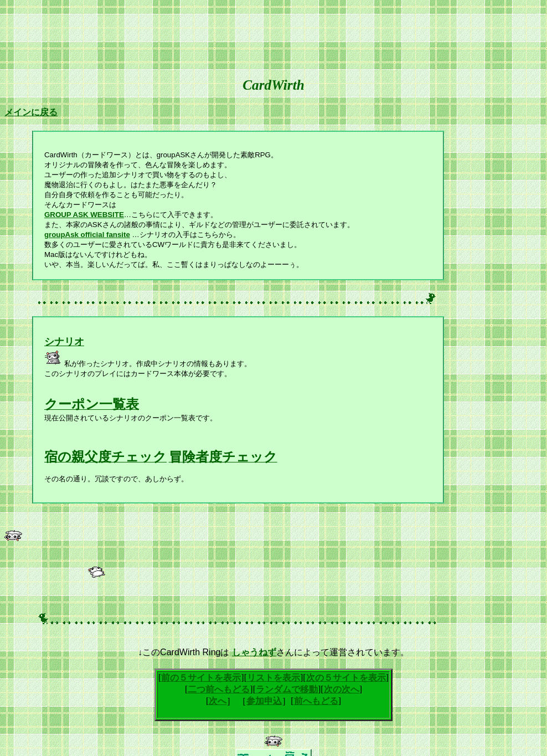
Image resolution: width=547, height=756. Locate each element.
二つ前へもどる (219, 689)
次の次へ (342, 689)
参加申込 (264, 701)
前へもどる (316, 701)
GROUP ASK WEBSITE (84, 215)
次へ (218, 701)
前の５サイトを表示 (201, 678)
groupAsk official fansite (87, 235)
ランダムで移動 (287, 689)
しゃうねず (254, 652)
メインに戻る (31, 112)
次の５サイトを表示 (346, 678)
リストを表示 (273, 678)
